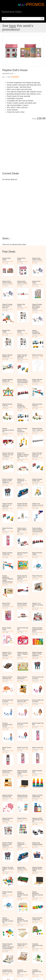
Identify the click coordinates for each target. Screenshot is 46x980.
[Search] (42, 19)
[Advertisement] (23, 144)
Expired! (15, 77)
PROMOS (35, 4)
